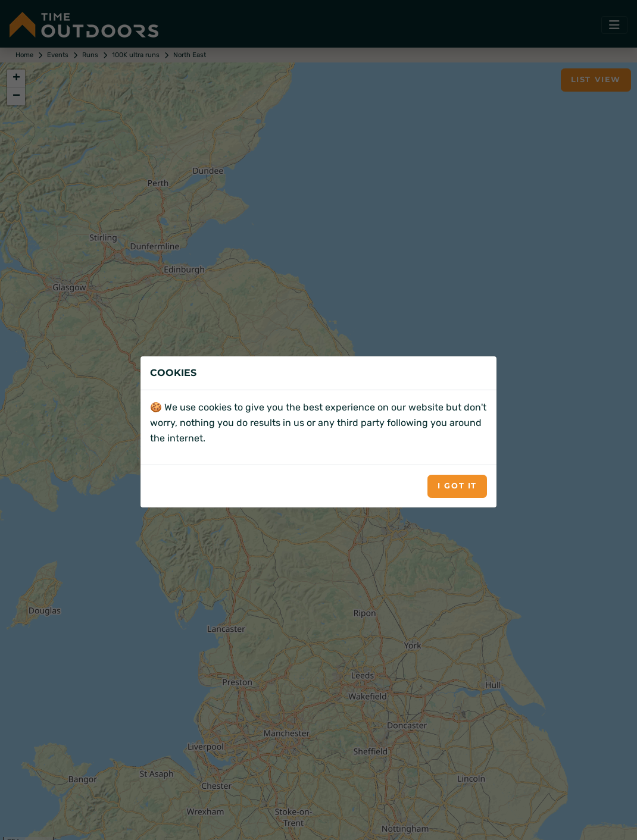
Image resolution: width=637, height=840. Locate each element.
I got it (457, 486)
